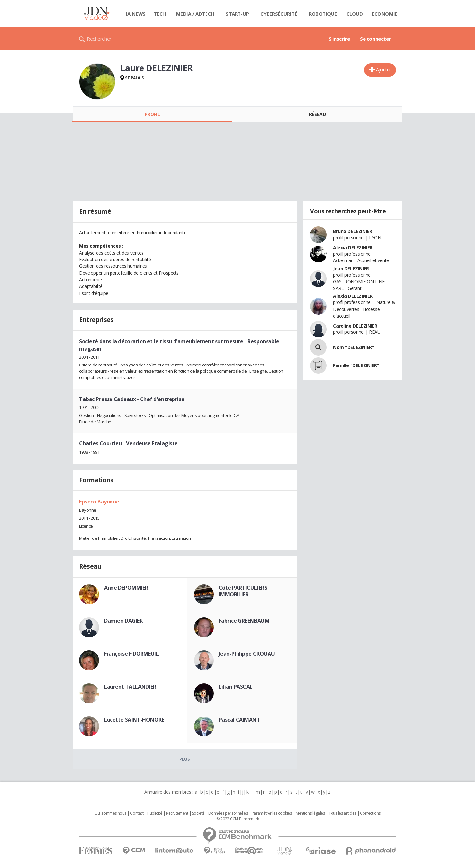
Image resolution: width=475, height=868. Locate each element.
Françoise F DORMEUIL (131, 654)
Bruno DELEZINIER (353, 231)
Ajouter (383, 69)
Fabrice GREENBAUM (244, 621)
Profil (152, 114)
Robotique (323, 14)
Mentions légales (310, 813)
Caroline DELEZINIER (355, 326)
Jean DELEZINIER (351, 269)
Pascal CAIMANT (239, 720)
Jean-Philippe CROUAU (247, 654)
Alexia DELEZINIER (353, 247)
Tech (160, 14)
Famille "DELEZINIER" (356, 365)
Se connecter (375, 39)
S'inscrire (339, 39)
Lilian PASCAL (236, 687)
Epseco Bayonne (99, 502)
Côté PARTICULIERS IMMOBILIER (243, 591)
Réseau (317, 114)
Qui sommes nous (110, 813)
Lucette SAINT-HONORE (134, 720)
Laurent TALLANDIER (130, 687)
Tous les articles (342, 813)
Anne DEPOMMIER (126, 588)
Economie (385, 14)
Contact (137, 813)
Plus (185, 759)
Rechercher (99, 39)
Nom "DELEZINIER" (354, 347)
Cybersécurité (279, 14)
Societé (198, 813)
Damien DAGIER (123, 621)
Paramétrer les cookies (272, 813)
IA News (136, 14)
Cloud (355, 14)
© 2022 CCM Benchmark (238, 819)
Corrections (370, 813)
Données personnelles (228, 813)
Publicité (155, 813)
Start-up (237, 14)
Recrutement (177, 813)
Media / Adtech (195, 14)
